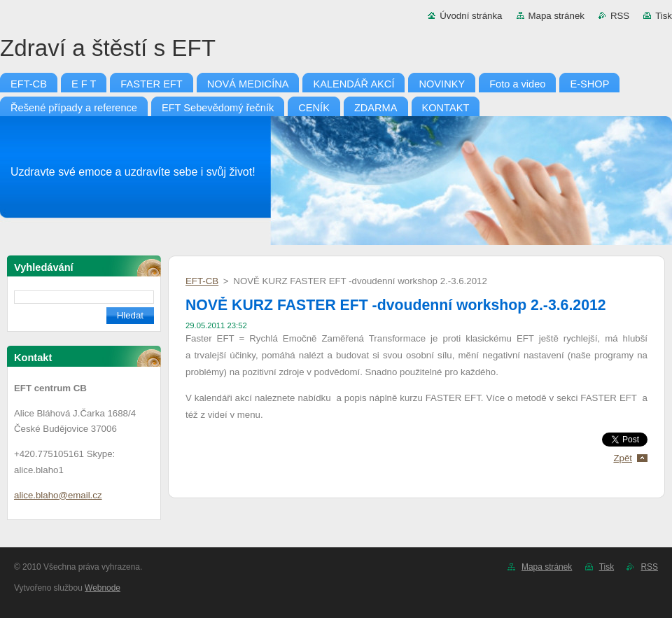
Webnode (103, 588)
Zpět (623, 458)
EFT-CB (202, 281)
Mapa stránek (556, 16)
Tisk (664, 16)
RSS (620, 16)
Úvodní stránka (471, 16)
